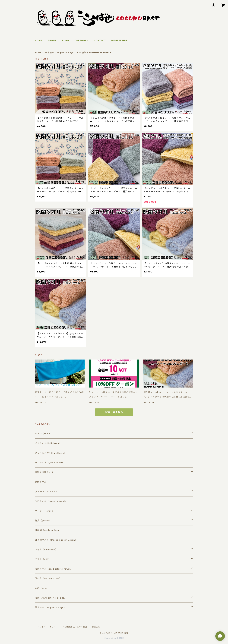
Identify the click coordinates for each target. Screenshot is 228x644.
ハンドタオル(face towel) (49, 463)
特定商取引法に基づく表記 (75, 627)
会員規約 (96, 627)
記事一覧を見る (114, 412)
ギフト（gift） (43, 559)
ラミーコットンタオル (47, 492)
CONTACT (100, 40)
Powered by (114, 638)
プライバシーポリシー (47, 627)
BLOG (65, 40)
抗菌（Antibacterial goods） (51, 598)
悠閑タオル (41, 482)
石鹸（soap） (42, 588)
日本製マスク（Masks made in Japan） (56, 540)
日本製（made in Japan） (49, 530)
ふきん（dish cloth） (46, 549)
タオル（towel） (44, 434)
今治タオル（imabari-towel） (51, 501)
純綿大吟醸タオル (44, 472)
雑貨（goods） (43, 521)
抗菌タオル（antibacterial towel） (54, 569)
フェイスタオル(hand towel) (50, 453)
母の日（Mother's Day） (48, 578)
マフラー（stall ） (45, 511)
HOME (38, 40)
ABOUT (52, 40)
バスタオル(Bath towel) (48, 443)
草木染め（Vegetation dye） (60, 53)
